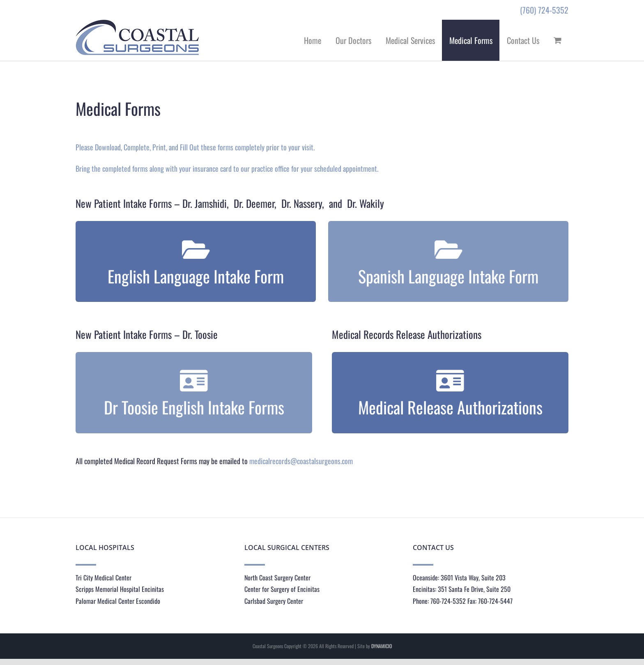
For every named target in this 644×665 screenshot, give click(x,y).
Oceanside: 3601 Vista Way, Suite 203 (459, 578)
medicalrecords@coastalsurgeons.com (301, 461)
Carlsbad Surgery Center (274, 601)
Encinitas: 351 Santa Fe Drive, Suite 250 (462, 589)
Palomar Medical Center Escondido (118, 601)
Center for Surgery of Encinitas (282, 589)
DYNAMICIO (382, 646)
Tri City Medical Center (103, 578)
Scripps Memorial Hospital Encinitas (120, 589)
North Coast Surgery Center (277, 578)
